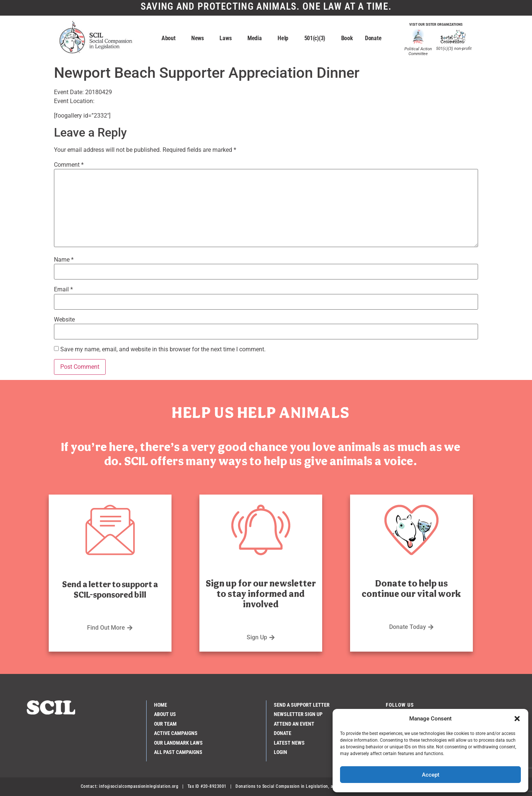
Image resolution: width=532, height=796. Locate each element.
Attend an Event (294, 724)
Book (347, 38)
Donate (375, 38)
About (170, 38)
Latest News (289, 743)
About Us (165, 714)
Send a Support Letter (302, 705)
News (199, 38)
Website (64, 320)
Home (161, 705)
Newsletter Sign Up (298, 714)
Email (63, 290)
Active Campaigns (176, 733)
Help (285, 38)
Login (281, 752)
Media (257, 38)
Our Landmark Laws (178, 743)
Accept (431, 775)
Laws (227, 38)
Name (64, 260)
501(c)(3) (317, 38)
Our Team (165, 724)
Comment (69, 165)
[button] (517, 719)
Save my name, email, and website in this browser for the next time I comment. (163, 349)
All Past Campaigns (178, 752)
